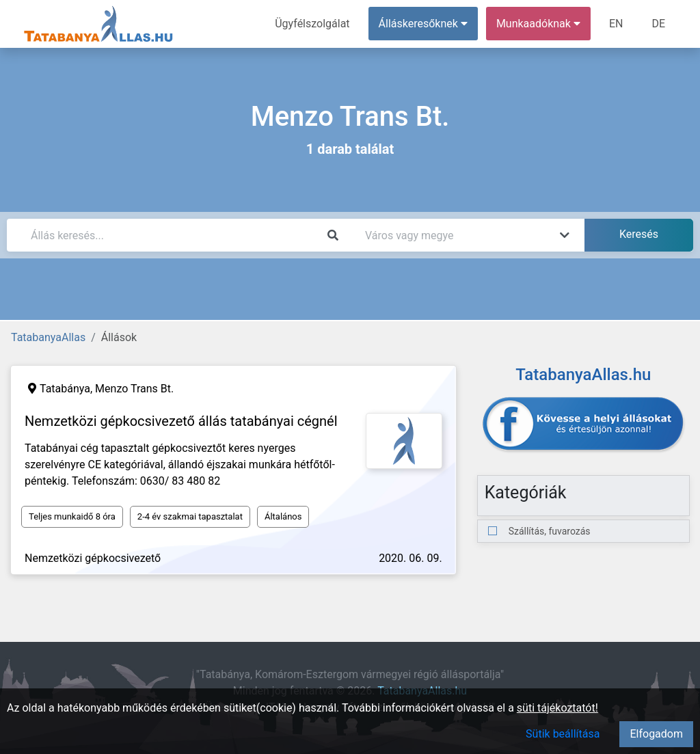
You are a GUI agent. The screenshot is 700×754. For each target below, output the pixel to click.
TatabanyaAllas (48, 337)
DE (658, 24)
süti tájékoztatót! (557, 708)
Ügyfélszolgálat (312, 24)
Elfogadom (656, 734)
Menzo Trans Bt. (134, 389)
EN (616, 24)
